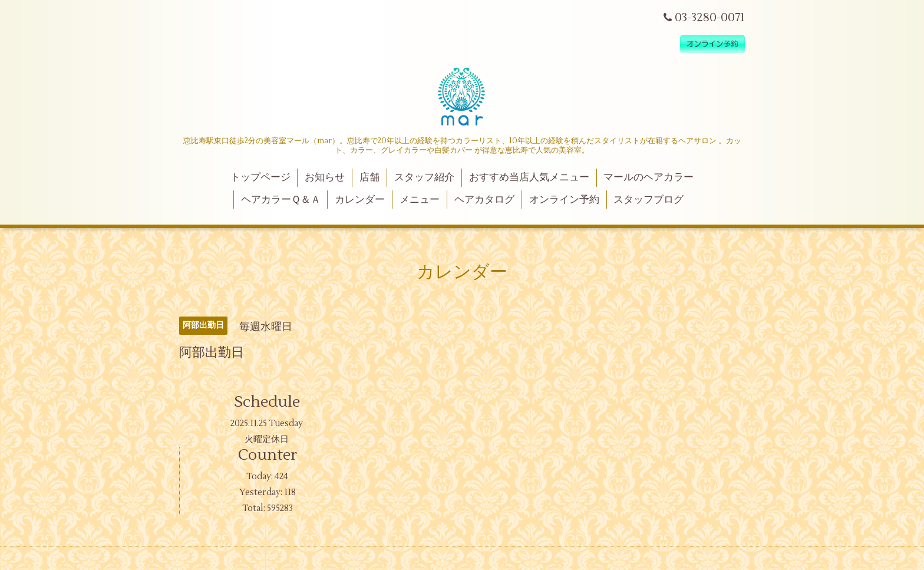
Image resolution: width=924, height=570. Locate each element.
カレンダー (360, 200)
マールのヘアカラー (649, 177)
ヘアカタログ (484, 200)
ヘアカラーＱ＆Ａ (281, 200)
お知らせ (325, 177)
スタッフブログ (649, 200)
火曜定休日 (267, 439)
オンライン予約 (564, 200)
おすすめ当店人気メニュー (529, 177)
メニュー (420, 200)
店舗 (369, 177)
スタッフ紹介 (424, 177)
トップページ (260, 177)
